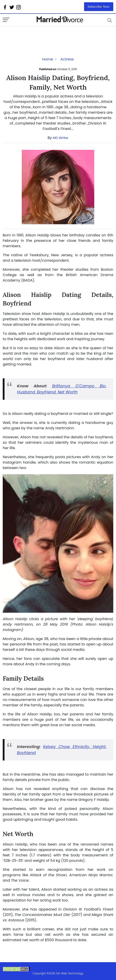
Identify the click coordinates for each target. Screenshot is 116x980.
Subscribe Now (99, 7)
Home (48, 59)
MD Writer (61, 138)
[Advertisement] (39, 35)
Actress (67, 59)
